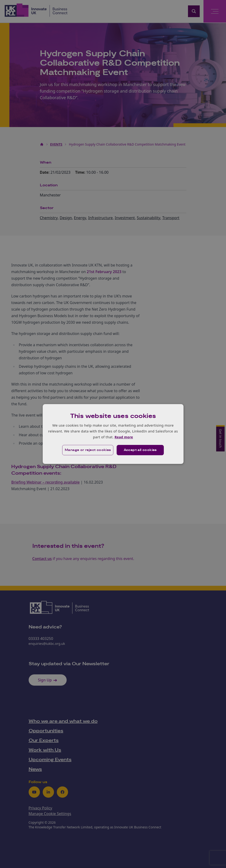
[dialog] (113, 434)
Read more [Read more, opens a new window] (124, 437)
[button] (88, 450)
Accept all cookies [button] (140, 450)
